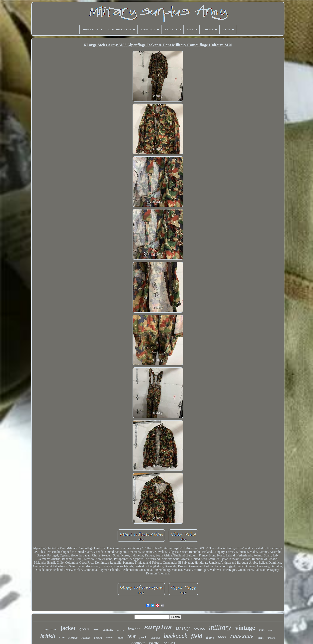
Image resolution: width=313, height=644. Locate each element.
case (270, 630)
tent (131, 636)
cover (110, 637)
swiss (199, 628)
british (48, 636)
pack (143, 637)
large (261, 638)
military (220, 627)
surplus (158, 628)
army (183, 628)
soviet (121, 638)
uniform (271, 638)
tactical (120, 630)
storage (73, 638)
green (84, 629)
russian (86, 638)
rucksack (242, 637)
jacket (68, 628)
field (197, 636)
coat (262, 630)
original (155, 638)
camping (108, 630)
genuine (50, 629)
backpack (176, 636)
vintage (245, 628)
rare (96, 629)
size (62, 637)
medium (98, 638)
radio (222, 637)
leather (134, 629)
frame (210, 638)
